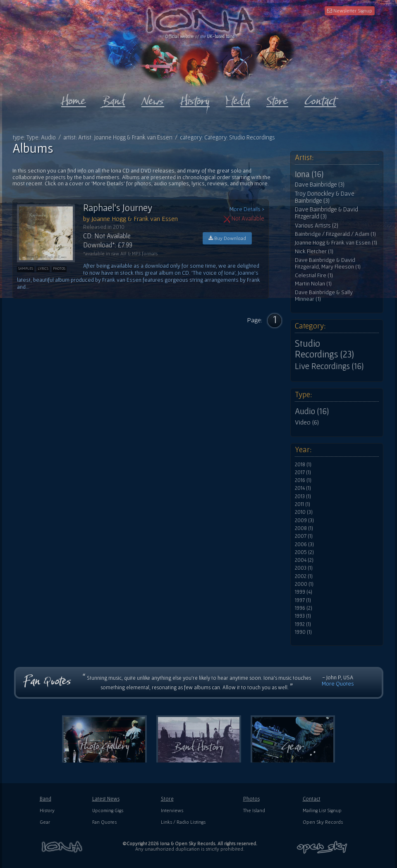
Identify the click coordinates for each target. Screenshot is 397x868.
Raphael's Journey (118, 208)
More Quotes (338, 683)
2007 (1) (304, 536)
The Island (254, 810)
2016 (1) (303, 480)
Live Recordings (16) (329, 366)
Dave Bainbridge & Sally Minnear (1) (324, 296)
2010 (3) (304, 512)
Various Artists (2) (317, 225)
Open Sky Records (323, 822)
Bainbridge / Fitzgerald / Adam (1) (335, 234)
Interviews (172, 810)
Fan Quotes (104, 822)
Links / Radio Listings (183, 822)
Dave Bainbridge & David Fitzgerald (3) (326, 213)
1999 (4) (304, 592)
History (47, 810)
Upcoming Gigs (108, 810)
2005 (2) (304, 552)
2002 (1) (304, 576)
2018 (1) (303, 465)
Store (167, 799)
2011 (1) (303, 504)
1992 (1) (303, 624)
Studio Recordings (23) (324, 349)
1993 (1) (303, 616)
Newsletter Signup (350, 11)
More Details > (247, 209)
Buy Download (227, 238)
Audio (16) (312, 411)
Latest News (106, 799)
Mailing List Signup (322, 810)
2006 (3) (304, 544)
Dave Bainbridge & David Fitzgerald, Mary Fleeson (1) (328, 263)
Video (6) (307, 422)
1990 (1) (303, 632)
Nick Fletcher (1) (314, 251)
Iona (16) (309, 174)
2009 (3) (304, 520)
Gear (45, 822)
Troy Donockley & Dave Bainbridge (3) (325, 197)
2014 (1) (303, 488)
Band (45, 799)
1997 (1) (303, 600)
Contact (312, 799)
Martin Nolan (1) (313, 284)
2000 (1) (304, 584)
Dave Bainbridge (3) (320, 185)
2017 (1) (303, 472)
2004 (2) (304, 560)
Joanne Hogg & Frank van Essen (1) (336, 243)
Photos (251, 799)
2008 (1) (304, 528)
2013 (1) (303, 496)
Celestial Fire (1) (314, 275)
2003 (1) (304, 568)
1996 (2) (304, 608)
